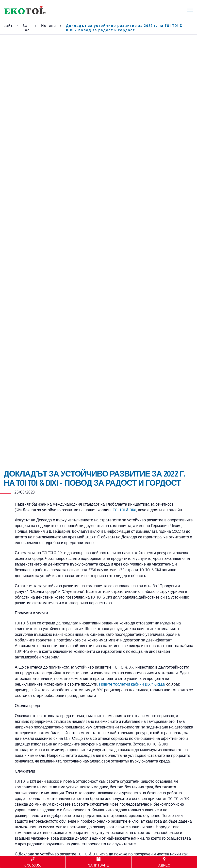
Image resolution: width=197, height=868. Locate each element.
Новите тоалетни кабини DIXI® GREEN (132, 684)
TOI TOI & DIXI (124, 510)
